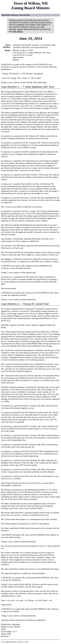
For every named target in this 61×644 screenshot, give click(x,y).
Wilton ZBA (6, 15)
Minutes (15, 15)
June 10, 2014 (24, 15)
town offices (18, 31)
